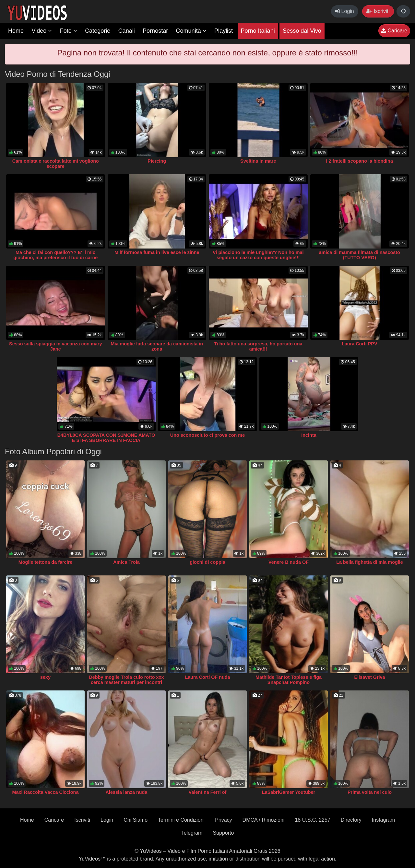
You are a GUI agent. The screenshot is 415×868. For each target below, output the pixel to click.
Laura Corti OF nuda (207, 677)
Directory (351, 820)
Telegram (192, 833)
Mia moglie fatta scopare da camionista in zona (157, 346)
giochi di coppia (207, 562)
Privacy (223, 820)
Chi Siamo (136, 820)
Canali (127, 31)
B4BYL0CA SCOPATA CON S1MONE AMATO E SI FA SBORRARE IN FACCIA (106, 438)
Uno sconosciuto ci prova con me (207, 435)
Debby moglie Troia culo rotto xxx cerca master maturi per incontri (126, 680)
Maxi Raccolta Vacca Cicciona (46, 792)
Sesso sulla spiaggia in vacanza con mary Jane (55, 346)
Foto (69, 31)
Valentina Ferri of (208, 792)
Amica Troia (126, 562)
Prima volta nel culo (370, 792)
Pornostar (155, 31)
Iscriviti (378, 11)
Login (345, 11)
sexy (45, 677)
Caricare (394, 31)
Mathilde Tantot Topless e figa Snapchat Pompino (289, 680)
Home (16, 31)
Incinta (309, 435)
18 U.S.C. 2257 (312, 820)
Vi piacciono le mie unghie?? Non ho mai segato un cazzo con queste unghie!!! (258, 255)
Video (42, 31)
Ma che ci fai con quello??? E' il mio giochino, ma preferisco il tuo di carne (55, 255)
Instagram (383, 820)
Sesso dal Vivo (302, 31)
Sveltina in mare (258, 161)
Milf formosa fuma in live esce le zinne (157, 252)
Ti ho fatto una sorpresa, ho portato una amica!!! (258, 346)
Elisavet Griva (369, 677)
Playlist (224, 31)
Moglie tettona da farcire (45, 562)
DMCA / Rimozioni (264, 820)
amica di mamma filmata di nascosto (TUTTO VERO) (360, 255)
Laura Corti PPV (360, 344)
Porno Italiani (258, 31)
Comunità (191, 31)
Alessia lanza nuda (127, 792)
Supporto (223, 833)
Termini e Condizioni (181, 820)
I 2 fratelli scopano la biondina (360, 161)
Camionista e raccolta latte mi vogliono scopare (56, 164)
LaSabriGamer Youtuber (289, 792)
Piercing (157, 161)
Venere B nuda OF (289, 562)
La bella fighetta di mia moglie (370, 562)
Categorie (98, 31)
